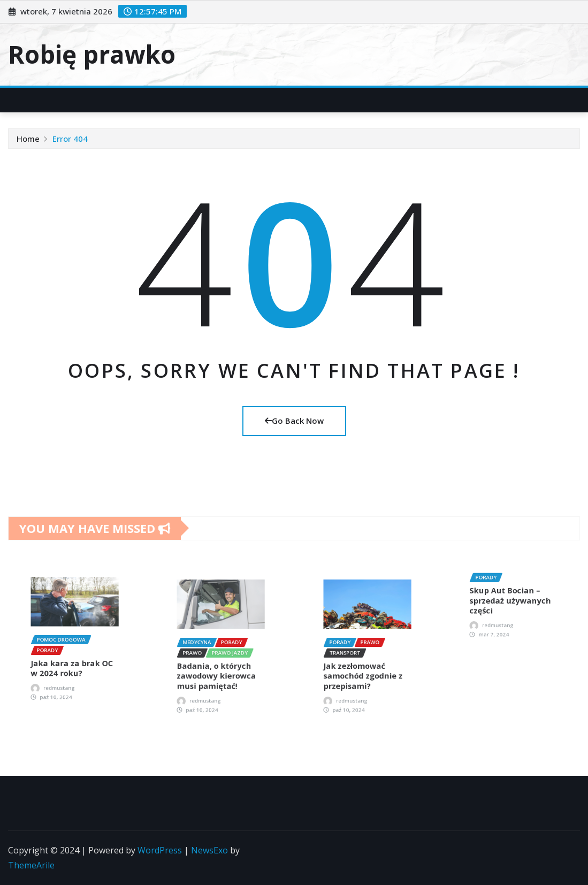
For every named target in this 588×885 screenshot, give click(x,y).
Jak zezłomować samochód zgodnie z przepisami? (365, 660)
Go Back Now (294, 421)
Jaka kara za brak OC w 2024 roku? (74, 652)
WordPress (160, 850)
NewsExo (209, 850)
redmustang (68, 661)
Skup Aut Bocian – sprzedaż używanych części (512, 601)
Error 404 (70, 139)
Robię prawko (92, 54)
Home (28, 139)
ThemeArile (31, 865)
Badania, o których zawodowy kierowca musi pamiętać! (219, 660)
